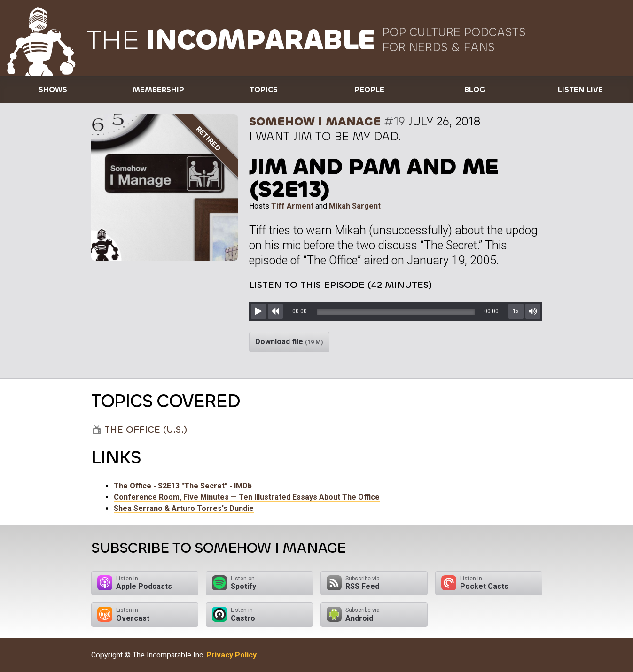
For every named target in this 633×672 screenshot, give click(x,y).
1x (516, 311)
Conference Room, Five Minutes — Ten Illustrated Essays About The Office (247, 497)
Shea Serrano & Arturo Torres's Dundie (184, 508)
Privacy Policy (231, 655)
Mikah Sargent (355, 206)
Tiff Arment (292, 206)
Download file (289, 342)
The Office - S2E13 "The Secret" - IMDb (183, 486)
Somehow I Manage (315, 121)
